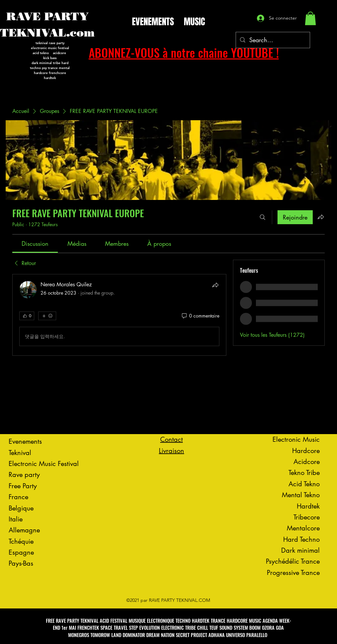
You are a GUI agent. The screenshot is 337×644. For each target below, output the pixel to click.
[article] (119, 315)
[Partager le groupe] (321, 217)
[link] (35, 243)
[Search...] (273, 40)
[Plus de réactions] (47, 316)
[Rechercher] (263, 217)
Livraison (171, 451)
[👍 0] (27, 316)
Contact (171, 439)
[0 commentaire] (200, 316)
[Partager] (215, 285)
